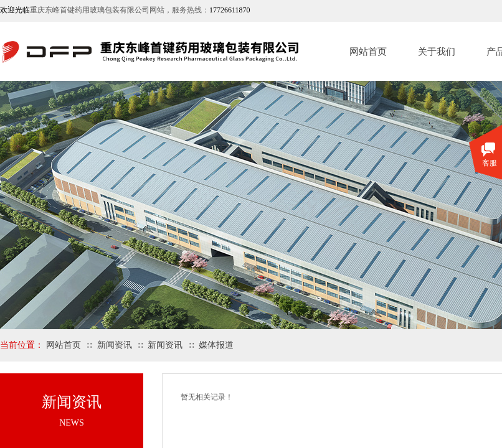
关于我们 (437, 52)
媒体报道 (216, 345)
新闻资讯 (115, 345)
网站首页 (368, 52)
